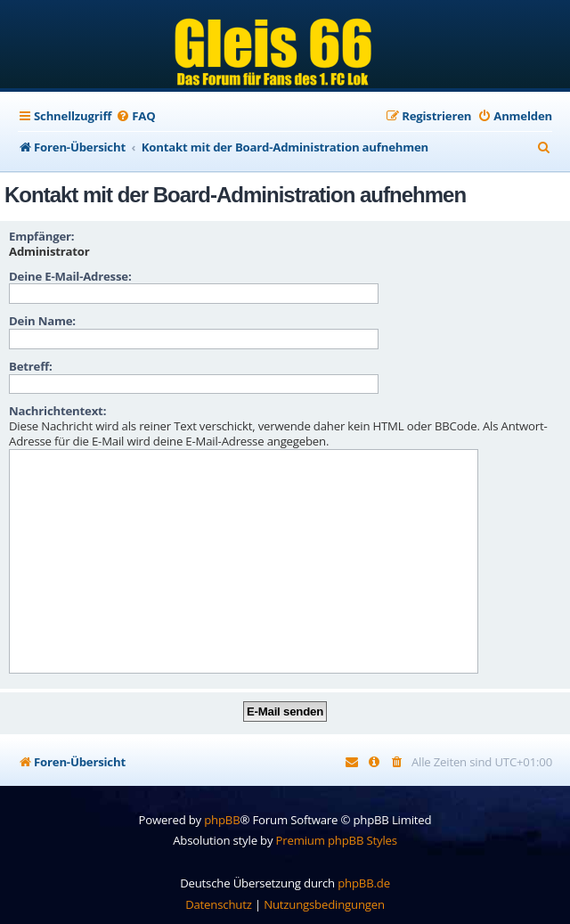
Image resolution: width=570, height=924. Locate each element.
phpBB (222, 820)
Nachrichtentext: (57, 411)
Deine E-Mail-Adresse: (70, 276)
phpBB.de (364, 883)
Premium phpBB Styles (337, 840)
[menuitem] (135, 116)
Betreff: (31, 366)
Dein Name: (42, 321)
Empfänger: (41, 236)
